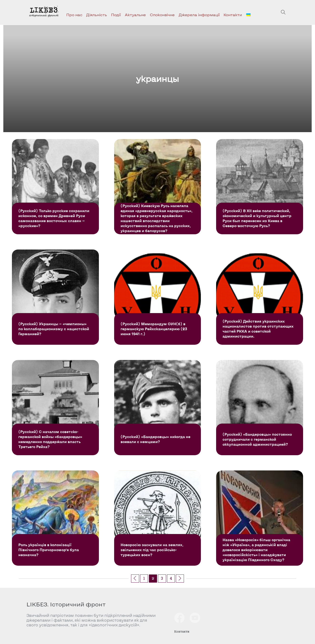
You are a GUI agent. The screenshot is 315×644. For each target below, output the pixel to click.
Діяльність (97, 15)
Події (116, 15)
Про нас (74, 15)
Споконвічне (162, 15)
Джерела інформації (199, 15)
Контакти (233, 15)
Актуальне (135, 15)
